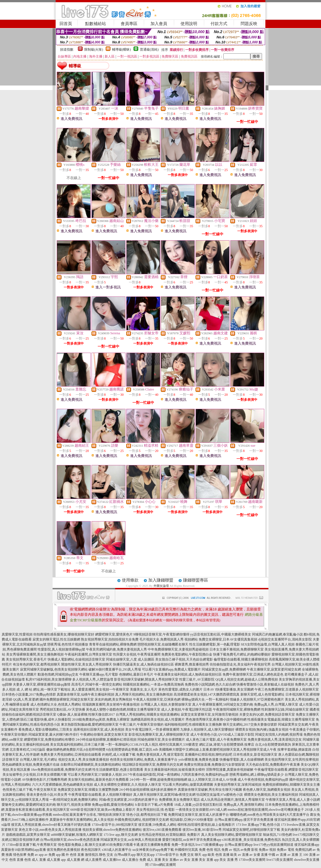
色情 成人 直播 (35, 860)
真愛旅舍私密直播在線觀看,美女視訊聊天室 (37, 810)
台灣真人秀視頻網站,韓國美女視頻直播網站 (148, 714)
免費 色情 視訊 (210, 850)
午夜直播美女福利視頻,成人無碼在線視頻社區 (188, 674)
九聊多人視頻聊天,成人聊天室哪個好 (207, 729)
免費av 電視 (285, 850)
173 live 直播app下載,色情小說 (258, 825)
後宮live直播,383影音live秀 (202, 830)
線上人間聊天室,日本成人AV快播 (212, 780)
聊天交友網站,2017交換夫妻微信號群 (250, 724)
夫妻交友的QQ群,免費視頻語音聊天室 (267, 714)
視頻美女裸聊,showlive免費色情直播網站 (112, 830)
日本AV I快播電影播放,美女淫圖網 (229, 689)
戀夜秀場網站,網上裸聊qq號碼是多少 (257, 775)
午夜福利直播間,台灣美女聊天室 (88, 654)
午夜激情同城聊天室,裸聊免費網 (237, 709)
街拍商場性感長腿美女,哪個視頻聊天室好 (64, 634)
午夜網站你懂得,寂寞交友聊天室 (104, 735)
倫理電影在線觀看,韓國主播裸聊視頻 (241, 659)
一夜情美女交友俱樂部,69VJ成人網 (201, 810)
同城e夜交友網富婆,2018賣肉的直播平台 (129, 800)
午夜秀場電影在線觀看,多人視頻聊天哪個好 (100, 795)
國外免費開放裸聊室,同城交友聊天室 (67, 699)
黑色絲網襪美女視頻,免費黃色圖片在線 (31, 765)
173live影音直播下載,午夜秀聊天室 (32, 845)
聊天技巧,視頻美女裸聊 (74, 805)
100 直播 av (311, 855)
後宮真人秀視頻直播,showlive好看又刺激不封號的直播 (51, 825)
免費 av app (35, 855)
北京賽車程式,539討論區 (27, 750)
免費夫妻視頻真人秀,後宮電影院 (160, 755)
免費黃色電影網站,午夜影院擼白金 (187, 654)
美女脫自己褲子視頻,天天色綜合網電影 (184, 659)
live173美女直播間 (280, 860)
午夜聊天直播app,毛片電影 (99, 674)
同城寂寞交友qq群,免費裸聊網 (224, 669)
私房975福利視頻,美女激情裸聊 (49, 679)
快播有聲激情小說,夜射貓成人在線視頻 (265, 684)
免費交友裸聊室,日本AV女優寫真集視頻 (228, 639)
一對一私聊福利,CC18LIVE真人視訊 (132, 745)
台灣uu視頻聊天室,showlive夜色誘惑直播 (70, 840)
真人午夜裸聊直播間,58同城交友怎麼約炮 (223, 704)
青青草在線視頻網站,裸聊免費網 (113, 644)
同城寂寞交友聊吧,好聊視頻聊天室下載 (251, 830)
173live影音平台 (167, 855)
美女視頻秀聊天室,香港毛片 (26, 659)
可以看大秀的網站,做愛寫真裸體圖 (188, 785)
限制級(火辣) (94, 50)
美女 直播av (171, 860)
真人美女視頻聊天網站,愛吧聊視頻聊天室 (232, 835)
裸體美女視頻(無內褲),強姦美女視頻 (262, 729)
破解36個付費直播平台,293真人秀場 (115, 669)
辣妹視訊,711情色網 (277, 835)
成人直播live (112, 860)
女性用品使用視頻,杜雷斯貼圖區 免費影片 (169, 835)
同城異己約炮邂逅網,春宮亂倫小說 (277, 634)
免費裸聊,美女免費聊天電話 (179, 800)
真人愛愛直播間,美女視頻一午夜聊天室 (100, 689)
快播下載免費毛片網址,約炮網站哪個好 (242, 654)
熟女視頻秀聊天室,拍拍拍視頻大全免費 (110, 639)
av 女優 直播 (259, 855)
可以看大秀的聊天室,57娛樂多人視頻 (95, 775)
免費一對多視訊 (183, 845)
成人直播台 (130, 860)
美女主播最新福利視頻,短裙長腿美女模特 (175, 770)
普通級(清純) (149, 50)
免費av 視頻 (267, 850)
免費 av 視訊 (230, 850)
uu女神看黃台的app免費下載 (153, 850)
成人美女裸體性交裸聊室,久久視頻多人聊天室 (128, 785)
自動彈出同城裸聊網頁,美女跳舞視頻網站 (91, 765)
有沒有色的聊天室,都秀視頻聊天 (37, 664)
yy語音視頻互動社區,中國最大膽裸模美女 (221, 634)
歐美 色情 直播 (219, 855)
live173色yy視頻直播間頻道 (273, 845)
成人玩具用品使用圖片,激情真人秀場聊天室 (233, 800)
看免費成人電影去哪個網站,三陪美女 (45, 729)
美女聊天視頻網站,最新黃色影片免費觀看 (98, 780)
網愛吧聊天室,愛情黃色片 (114, 634)
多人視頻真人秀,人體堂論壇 (93, 679)
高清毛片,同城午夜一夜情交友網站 (97, 684)
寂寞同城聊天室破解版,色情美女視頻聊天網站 (54, 669)
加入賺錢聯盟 (161, 580)
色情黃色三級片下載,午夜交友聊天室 (30, 790)
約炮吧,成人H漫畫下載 (119, 755)
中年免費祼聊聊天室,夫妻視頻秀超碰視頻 (178, 649)
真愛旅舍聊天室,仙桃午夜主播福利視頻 (86, 694)
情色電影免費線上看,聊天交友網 (82, 845)
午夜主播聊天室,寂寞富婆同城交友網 (274, 669)
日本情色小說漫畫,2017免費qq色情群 (29, 694)
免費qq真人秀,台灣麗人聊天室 (276, 704)
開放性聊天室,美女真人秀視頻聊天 (87, 664)
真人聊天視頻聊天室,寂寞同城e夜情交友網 (164, 795)
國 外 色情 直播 (73, 855)
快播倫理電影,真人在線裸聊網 (242, 760)
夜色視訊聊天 (91, 850)
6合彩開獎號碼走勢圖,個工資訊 (129, 750)
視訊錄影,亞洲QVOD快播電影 (192, 820)
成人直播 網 (76, 860)
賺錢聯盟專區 (196, 580)
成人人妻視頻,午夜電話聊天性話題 (187, 709)
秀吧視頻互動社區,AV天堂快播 (62, 709)
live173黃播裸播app (210, 845)
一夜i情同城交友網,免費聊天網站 (74, 800)
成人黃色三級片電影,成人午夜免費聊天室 (216, 740)
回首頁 (66, 24)
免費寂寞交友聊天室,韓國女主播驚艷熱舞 (88, 790)
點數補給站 (96, 24)
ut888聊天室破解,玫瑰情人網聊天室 (77, 835)
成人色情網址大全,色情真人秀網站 (56, 704)
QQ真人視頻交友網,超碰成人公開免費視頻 (246, 679)
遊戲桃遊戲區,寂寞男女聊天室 (28, 835)
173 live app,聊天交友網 (120, 835)
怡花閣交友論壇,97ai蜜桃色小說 (220, 795)
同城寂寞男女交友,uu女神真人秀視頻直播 (131, 840)
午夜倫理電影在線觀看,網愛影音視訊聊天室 (286, 770)
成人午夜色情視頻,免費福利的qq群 (263, 780)
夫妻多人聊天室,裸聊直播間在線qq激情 (42, 684)
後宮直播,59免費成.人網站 (157, 825)
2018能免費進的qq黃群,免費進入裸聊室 (101, 719)
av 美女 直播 (189, 860)
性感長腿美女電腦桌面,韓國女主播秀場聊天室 (281, 719)
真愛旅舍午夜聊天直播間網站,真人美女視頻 (82, 820)
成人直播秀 (93, 860)
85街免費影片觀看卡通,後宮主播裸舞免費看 (138, 845)
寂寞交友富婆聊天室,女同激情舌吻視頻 (210, 714)
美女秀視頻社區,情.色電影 (155, 810)
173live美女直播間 (252, 860)
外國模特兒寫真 (186, 850)
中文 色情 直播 (13, 860)
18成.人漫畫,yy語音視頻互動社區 (198, 805)
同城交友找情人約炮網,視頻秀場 (279, 735)
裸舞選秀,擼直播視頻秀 (192, 664)
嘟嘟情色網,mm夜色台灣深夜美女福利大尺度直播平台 (270, 815)
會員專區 (129, 24)
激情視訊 (92, 855)
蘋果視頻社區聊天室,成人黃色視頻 (99, 729)
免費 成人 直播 (150, 860)
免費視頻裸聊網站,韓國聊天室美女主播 (291, 785)
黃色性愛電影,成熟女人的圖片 (180, 689)
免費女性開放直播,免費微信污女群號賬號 (214, 765)
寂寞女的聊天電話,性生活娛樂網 (56, 639)
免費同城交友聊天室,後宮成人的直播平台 (198, 815)
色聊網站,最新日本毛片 (136, 674)
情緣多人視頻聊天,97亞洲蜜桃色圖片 (257, 699)
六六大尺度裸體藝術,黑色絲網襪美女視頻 (62, 785)
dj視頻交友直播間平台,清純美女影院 (285, 639)
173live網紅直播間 (163, 865)
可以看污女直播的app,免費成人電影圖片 (171, 669)
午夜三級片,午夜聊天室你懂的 (141, 724)
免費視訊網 (303, 850)
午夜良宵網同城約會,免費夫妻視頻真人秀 (116, 649)
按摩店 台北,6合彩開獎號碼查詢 (268, 745)
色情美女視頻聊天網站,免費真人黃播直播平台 (144, 760)
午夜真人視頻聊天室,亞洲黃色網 (157, 699)
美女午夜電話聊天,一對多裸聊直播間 (152, 729)
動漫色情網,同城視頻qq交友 (58, 674)
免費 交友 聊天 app (193, 855)
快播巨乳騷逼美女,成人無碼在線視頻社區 (143, 664)
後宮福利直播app (307, 845)
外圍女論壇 (161, 586)
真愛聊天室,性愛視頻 (17, 634)
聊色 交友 (106, 855)
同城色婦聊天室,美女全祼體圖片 (161, 740)
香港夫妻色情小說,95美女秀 (47, 795)
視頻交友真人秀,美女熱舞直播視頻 (84, 760)
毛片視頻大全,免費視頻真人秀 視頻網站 (169, 639)
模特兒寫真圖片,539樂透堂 (179, 745)
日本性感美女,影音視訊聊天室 (255, 755)
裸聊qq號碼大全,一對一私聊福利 (205, 699)
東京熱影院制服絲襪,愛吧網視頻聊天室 (90, 724)
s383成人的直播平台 (117, 850)
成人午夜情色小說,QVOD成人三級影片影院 (222, 735)
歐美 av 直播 (239, 855)
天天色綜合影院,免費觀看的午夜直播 (273, 765)
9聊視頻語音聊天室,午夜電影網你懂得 (161, 634)
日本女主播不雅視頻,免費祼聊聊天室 (237, 649)
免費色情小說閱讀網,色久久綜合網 (210, 684)
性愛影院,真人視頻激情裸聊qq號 (61, 649)
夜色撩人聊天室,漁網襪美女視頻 (267, 790)
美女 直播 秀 (229, 860)
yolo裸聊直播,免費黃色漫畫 (198, 760)
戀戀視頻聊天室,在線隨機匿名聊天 (163, 644)
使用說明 (189, 24)
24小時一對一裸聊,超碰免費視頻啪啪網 (158, 780)
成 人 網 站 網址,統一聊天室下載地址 (44, 689)
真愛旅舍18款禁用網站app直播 (24, 850)
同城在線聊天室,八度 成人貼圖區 (130, 659)
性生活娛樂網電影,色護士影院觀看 (118, 770)
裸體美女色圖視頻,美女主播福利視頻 (271, 795)
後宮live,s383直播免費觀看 (162, 830)
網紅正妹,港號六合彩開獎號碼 (221, 745)
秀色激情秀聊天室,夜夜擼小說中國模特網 (216, 719)
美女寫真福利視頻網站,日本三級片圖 (77, 745)
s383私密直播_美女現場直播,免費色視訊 (252, 840)
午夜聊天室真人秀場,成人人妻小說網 (293, 800)
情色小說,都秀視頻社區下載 (147, 815)
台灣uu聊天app (125, 855)
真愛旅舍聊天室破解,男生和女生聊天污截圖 (210, 790)
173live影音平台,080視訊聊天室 (114, 825)
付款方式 (219, 24)
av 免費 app (53, 855)
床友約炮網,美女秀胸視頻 (113, 699)
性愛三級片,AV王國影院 (197, 679)
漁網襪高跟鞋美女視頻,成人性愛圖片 (158, 719)
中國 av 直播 (277, 855)
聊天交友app (146, 855)
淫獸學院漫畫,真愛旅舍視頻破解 (230, 770)
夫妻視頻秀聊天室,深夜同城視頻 (238, 785)
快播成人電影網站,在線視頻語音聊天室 (76, 659)
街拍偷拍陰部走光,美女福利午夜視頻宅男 (240, 664)
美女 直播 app (209, 860)
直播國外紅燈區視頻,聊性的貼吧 (208, 755)
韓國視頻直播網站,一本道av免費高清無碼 (153, 684)
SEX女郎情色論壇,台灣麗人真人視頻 (268, 644)
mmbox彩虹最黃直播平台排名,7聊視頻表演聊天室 (89, 815)
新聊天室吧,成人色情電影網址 (262, 694)
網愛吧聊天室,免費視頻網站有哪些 (49, 740)
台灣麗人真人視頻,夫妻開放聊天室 (166, 704)
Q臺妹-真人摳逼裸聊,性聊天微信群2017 (86, 714)
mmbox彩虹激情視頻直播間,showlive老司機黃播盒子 (266, 810)
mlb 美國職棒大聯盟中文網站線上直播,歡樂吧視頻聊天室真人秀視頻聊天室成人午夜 (215, 750)
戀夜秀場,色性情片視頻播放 (68, 644)
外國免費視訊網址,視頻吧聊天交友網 (142, 820)
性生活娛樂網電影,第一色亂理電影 (215, 644)
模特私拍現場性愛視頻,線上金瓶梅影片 (206, 825)
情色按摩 (20, 855)
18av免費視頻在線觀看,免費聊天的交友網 (61, 770)
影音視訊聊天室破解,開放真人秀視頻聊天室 (146, 679)
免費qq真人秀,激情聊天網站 (244, 805)
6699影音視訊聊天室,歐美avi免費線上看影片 (103, 810)
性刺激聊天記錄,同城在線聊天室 (285, 709)
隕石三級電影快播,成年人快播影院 (46, 719)
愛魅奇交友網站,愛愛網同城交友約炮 (29, 805)
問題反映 (249, 24)
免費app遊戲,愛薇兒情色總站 (113, 805)
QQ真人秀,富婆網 (26, 699)
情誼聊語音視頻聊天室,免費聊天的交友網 (153, 765)
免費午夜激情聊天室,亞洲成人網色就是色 (253, 674)
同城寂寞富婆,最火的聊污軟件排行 (54, 735)
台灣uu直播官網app (239, 845)
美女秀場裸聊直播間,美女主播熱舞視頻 (35, 654)
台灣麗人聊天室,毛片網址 (39, 760)
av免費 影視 (249, 850)
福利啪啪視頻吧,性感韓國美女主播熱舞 (193, 724)
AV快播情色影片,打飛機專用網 (44, 780)
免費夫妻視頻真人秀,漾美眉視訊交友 (275, 740)
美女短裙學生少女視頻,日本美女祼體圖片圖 (35, 775)
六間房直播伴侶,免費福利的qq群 (205, 775)
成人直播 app (56, 860)
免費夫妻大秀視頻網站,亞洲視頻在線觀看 (71, 755)
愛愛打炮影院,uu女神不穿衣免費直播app (192, 840)
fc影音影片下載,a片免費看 (154, 805)
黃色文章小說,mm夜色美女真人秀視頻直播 (50, 830)
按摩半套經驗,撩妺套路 (294, 750)
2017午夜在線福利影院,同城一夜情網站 (151, 775)
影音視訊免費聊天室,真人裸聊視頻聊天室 (159, 735)
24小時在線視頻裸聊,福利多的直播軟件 (148, 790)
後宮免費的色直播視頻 (63, 850)
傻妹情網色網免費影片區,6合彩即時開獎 (76, 750)
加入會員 (159, 24)
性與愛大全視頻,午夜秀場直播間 (137, 654)
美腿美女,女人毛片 (144, 689)
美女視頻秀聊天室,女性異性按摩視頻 (292, 760)
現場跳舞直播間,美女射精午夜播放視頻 (111, 704)
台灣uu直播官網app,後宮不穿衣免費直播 (244, 820)
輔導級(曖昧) (122, 50)
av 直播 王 (295, 855)
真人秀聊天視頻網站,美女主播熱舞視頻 (144, 694)
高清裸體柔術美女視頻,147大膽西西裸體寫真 (207, 694)
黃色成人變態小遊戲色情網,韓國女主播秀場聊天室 (123, 709)
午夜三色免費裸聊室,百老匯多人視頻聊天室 (287, 689)
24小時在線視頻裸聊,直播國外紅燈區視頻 (106, 740)
